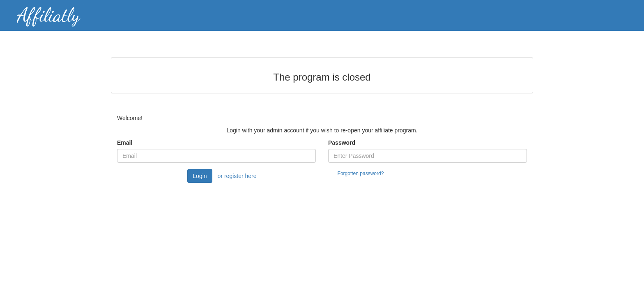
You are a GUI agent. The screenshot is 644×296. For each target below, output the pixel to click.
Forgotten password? (361, 173)
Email (125, 143)
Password (342, 143)
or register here (237, 176)
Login (200, 176)
